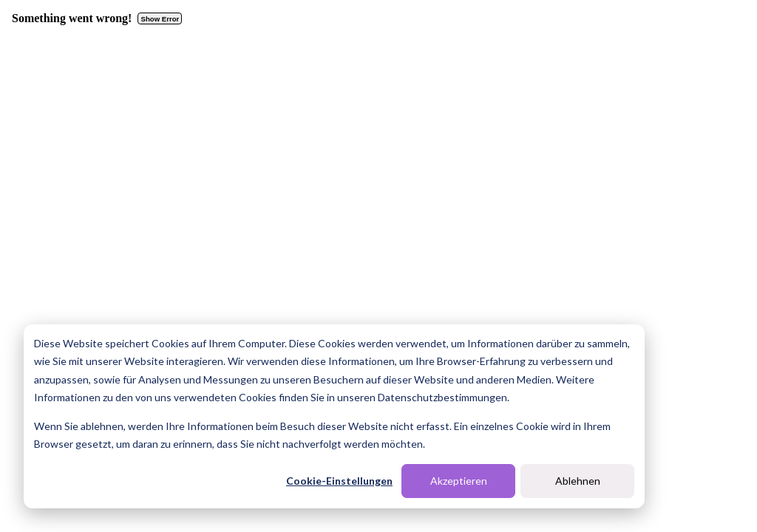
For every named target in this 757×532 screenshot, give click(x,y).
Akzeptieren (459, 481)
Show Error (160, 19)
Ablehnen (578, 481)
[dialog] (334, 416)
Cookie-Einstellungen (339, 481)
